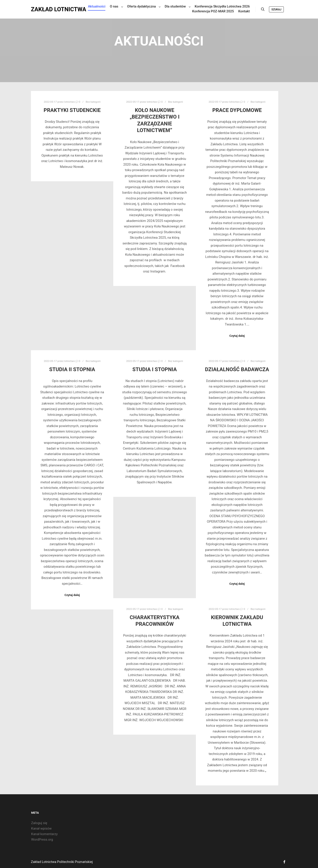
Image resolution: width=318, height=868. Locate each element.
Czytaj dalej (237, 336)
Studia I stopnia (154, 369)
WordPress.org (42, 840)
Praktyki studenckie (72, 110)
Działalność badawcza (237, 369)
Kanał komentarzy (44, 834)
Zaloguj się (39, 823)
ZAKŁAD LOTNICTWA (53, 10)
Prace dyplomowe (237, 110)
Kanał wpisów (41, 828)
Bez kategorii (93, 102)
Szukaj (276, 10)
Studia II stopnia (72, 369)
